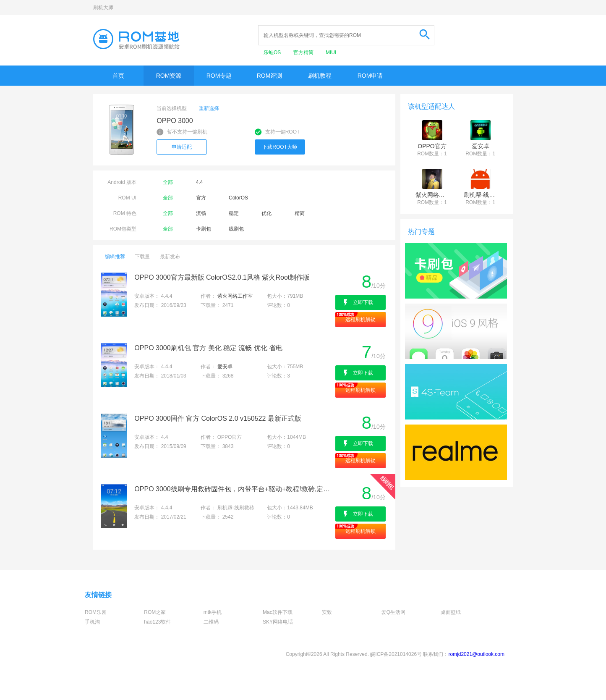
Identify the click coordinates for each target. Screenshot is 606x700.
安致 (327, 612)
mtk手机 (213, 612)
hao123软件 (157, 622)
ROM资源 (169, 76)
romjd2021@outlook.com (476, 654)
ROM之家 (155, 612)
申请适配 (182, 147)
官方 (201, 198)
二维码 (211, 622)
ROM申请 (370, 76)
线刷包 (236, 229)
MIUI (331, 52)
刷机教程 (320, 76)
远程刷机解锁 (360, 320)
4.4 (200, 182)
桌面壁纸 (451, 612)
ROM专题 (219, 76)
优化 (266, 213)
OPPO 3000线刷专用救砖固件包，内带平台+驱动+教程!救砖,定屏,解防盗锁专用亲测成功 (234, 489)
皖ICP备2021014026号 (396, 654)
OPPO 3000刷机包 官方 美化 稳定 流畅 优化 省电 (208, 348)
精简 (300, 213)
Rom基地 (136, 39)
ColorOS (238, 198)
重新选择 (209, 108)
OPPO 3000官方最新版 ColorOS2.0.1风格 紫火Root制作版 (222, 277)
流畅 (201, 213)
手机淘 (92, 622)
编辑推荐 (115, 257)
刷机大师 (103, 8)
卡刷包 (204, 229)
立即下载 (363, 302)
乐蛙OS (273, 52)
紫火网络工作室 (235, 296)
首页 (118, 76)
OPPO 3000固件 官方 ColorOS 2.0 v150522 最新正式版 (218, 418)
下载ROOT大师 (280, 147)
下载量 (142, 257)
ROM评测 (270, 76)
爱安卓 (225, 367)
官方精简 (304, 52)
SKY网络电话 (278, 622)
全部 (168, 182)
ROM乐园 (96, 612)
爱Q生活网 (393, 612)
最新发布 (170, 257)
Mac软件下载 (278, 612)
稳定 (234, 213)
